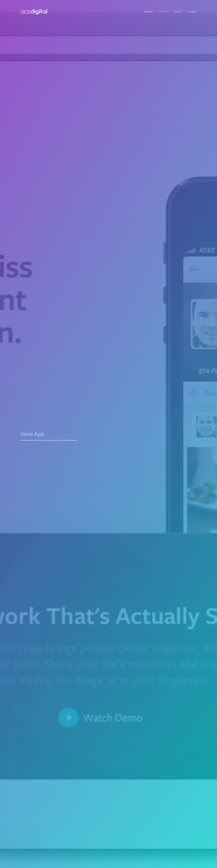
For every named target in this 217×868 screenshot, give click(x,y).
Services (148, 12)
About (178, 12)
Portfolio (164, 12)
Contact (192, 12)
